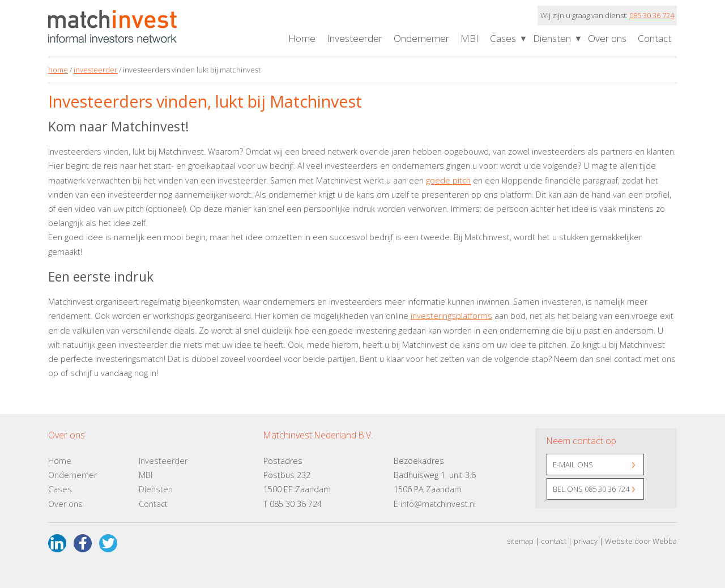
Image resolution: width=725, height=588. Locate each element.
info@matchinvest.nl (438, 504)
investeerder (95, 70)
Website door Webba (641, 541)
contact (554, 541)
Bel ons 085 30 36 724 (591, 489)
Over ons (607, 38)
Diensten (552, 38)
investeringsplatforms (451, 316)
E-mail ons (573, 465)
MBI (470, 38)
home (58, 70)
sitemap (520, 541)
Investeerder (355, 38)
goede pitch (448, 180)
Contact (654, 38)
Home (302, 38)
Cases (503, 38)
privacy (586, 541)
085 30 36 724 (652, 15)
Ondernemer (421, 38)
